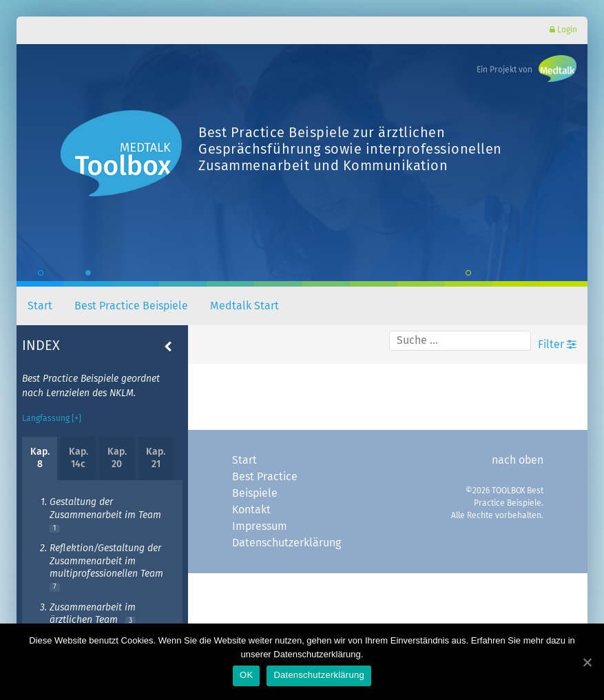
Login (563, 30)
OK (246, 675)
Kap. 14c (79, 458)
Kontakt (251, 510)
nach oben (518, 460)
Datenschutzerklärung (280, 543)
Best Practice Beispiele (131, 306)
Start (40, 306)
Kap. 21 (156, 458)
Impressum (260, 526)
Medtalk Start (244, 306)
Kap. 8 (40, 458)
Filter (557, 344)
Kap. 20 (117, 458)
